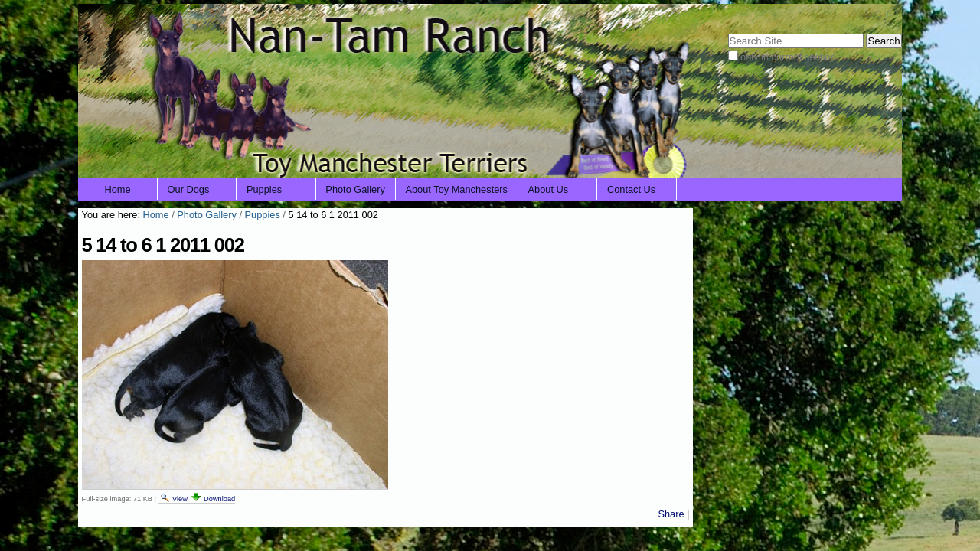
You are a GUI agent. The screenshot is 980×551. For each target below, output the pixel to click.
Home (118, 189)
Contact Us (631, 189)
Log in (879, 13)
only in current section (788, 57)
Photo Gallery (355, 189)
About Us (549, 189)
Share (671, 514)
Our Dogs (189, 189)
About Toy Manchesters (456, 189)
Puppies (264, 189)
